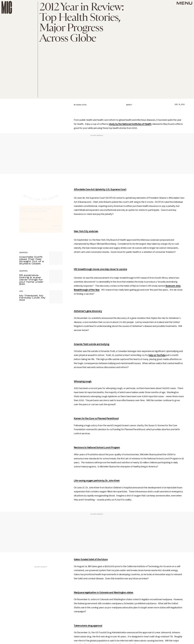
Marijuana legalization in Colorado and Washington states (104, 592)
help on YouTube (157, 355)
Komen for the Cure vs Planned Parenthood (96, 418)
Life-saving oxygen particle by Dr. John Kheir (97, 481)
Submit (56, 228)
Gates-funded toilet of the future (91, 559)
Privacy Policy (24, 233)
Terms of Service (54, 231)
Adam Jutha (81, 105)
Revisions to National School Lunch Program (97, 447)
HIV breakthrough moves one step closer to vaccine (100, 269)
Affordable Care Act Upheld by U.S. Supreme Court (100, 189)
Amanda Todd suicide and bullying (92, 344)
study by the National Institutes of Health (130, 124)
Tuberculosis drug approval (88, 626)
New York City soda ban (86, 231)
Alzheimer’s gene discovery (88, 311)
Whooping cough (83, 381)
